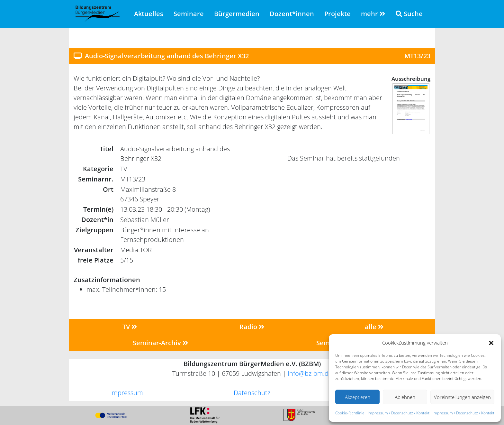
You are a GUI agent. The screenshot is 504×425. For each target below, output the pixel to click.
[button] (491, 343)
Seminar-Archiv (161, 343)
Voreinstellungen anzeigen (462, 397)
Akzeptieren (358, 397)
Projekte (337, 14)
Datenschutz (252, 393)
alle (374, 327)
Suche (409, 14)
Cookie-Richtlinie (350, 413)
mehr (373, 14)
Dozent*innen (292, 14)
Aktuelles (149, 14)
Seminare (189, 14)
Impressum (127, 393)
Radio (252, 327)
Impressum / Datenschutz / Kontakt (399, 413)
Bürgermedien (237, 14)
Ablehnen (405, 397)
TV (130, 327)
